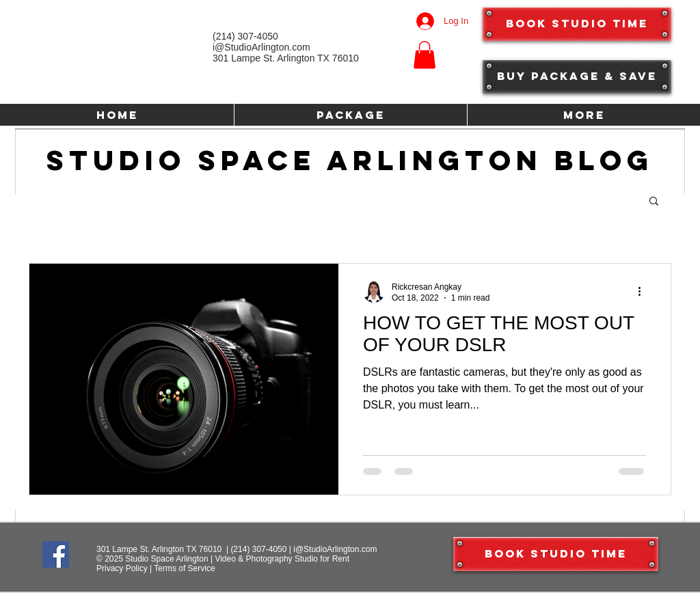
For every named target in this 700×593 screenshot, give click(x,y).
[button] (425, 55)
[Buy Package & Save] (577, 77)
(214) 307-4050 (258, 549)
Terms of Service (184, 568)
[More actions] (644, 292)
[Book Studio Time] (577, 24)
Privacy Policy (122, 568)
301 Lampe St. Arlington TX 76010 (286, 58)
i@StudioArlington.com (335, 549)
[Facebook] (56, 554)
